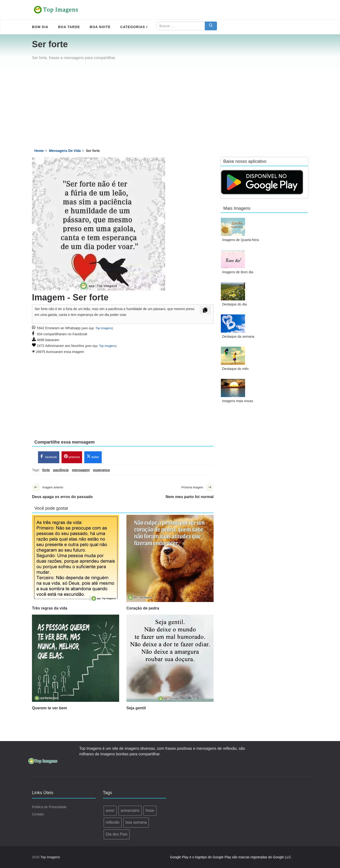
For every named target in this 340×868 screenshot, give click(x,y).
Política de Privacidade (49, 807)
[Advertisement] (170, 106)
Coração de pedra (143, 608)
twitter (93, 457)
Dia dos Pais (117, 834)
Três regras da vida (50, 608)
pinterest (72, 457)
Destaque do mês (235, 369)
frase (150, 811)
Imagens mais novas (238, 401)
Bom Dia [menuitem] (40, 27)
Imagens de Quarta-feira (240, 240)
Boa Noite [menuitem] (100, 27)
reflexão (113, 822)
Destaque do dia (234, 304)
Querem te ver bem (50, 708)
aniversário (130, 811)
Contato (38, 814)
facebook (49, 457)
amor (110, 811)
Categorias (134, 27)
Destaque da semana (238, 336)
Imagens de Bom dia (238, 272)
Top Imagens (104, 328)
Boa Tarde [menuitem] (69, 27)
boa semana (136, 822)
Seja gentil (136, 708)
